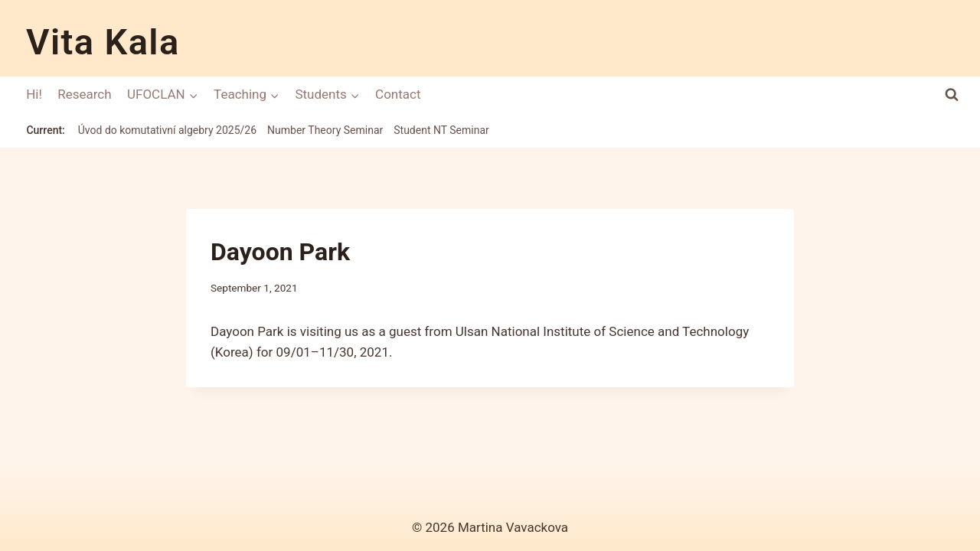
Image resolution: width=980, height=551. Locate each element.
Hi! (34, 94)
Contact (398, 94)
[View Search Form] (952, 95)
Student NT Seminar (441, 130)
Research (84, 94)
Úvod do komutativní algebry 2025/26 (167, 130)
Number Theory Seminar (325, 130)
